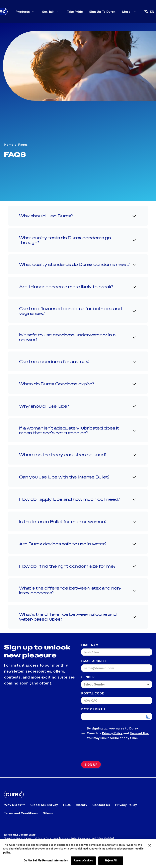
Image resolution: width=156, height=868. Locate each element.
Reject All (111, 860)
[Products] (40, 12)
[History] (81, 805)
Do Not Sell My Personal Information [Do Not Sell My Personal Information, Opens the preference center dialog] (46, 860)
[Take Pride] (92, 12)
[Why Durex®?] (15, 805)
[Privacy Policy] (126, 805)
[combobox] (113, 684)
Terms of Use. (140, 733)
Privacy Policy (112, 733)
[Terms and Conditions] (21, 813)
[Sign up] (91, 764)
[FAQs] (67, 805)
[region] (78, 853)
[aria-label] (136, 12)
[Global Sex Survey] (44, 805)
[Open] (148, 12)
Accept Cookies (83, 860)
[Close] (150, 845)
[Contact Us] (101, 805)
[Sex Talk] (66, 12)
